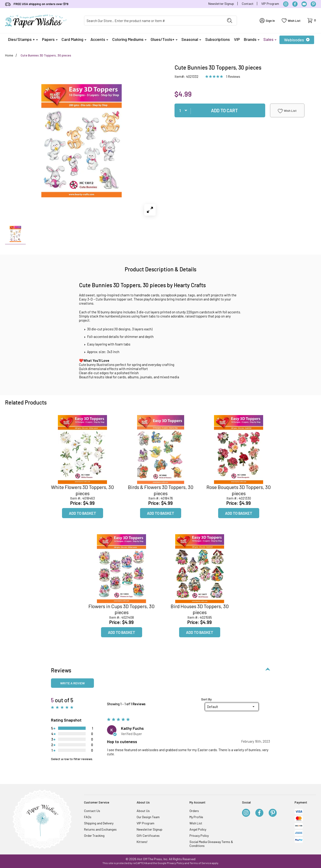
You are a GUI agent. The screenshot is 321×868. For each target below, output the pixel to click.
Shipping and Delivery (99, 823)
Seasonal (191, 39)
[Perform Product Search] (230, 21)
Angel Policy (198, 829)
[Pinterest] (313, 4)
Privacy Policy (199, 836)
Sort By (206, 699)
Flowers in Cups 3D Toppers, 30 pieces (121, 609)
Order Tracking (94, 836)
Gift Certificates (148, 836)
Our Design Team (148, 817)
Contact (248, 4)
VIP (237, 39)
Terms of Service (200, 863)
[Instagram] (286, 4)
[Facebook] (295, 4)
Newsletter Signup (221, 4)
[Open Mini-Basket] (312, 21)
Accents (99, 39)
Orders (194, 811)
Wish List (287, 111)
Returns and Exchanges (100, 829)
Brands (252, 39)
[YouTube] (304, 4)
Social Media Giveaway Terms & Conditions (211, 844)
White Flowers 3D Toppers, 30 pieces (82, 490)
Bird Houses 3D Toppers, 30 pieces (200, 609)
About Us (143, 811)
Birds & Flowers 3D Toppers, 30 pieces (161, 490)
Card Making (74, 39)
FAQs (88, 817)
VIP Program (270, 4)
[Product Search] (153, 21)
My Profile (196, 817)
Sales (270, 39)
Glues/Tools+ (164, 39)
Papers (50, 39)
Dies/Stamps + (23, 39)
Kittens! (142, 842)
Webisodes (297, 40)
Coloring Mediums (129, 39)
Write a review (72, 683)
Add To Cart (224, 110)
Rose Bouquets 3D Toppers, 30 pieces (239, 490)
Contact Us (92, 811)
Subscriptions (218, 39)
